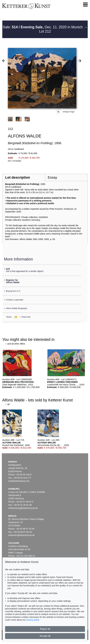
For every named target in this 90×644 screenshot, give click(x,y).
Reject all (45, 629)
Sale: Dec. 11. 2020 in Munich (43, 27)
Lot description (18, 177)
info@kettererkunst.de (19, 481)
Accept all (45, 636)
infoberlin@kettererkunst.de (21, 535)
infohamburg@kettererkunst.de (23, 508)
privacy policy (33, 620)
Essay (52, 177)
